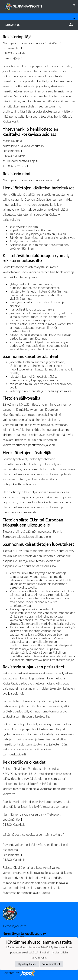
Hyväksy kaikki (27, 964)
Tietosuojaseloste (14, 926)
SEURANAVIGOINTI (41, 5)
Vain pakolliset (51, 964)
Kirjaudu (39, 25)
